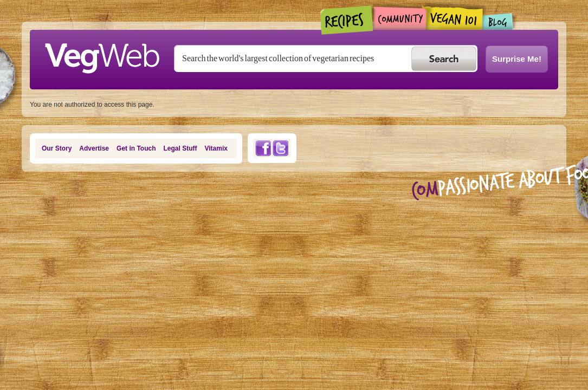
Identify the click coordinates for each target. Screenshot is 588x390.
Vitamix (216, 148)
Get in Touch (136, 148)
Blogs (498, 21)
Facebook (263, 148)
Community (400, 18)
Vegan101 (454, 18)
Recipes (347, 20)
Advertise (94, 148)
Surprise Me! (517, 59)
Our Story (57, 148)
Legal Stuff (180, 148)
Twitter (281, 148)
